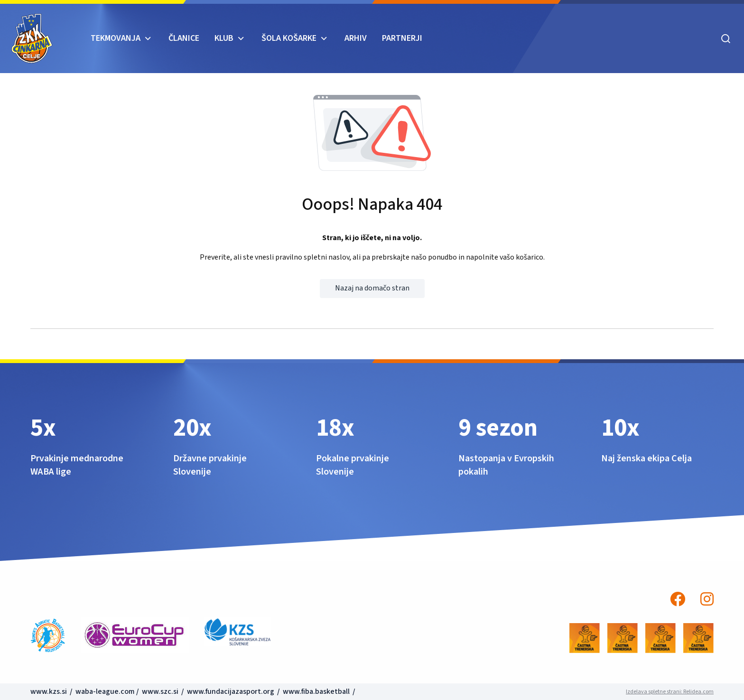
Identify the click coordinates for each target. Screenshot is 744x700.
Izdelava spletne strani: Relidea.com (670, 692)
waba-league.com (105, 691)
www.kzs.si (49, 691)
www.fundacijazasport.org (231, 691)
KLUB (224, 38)
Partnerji (402, 38)
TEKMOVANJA (116, 38)
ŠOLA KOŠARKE (289, 38)
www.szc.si (161, 691)
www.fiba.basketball (316, 691)
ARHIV (356, 38)
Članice (184, 38)
